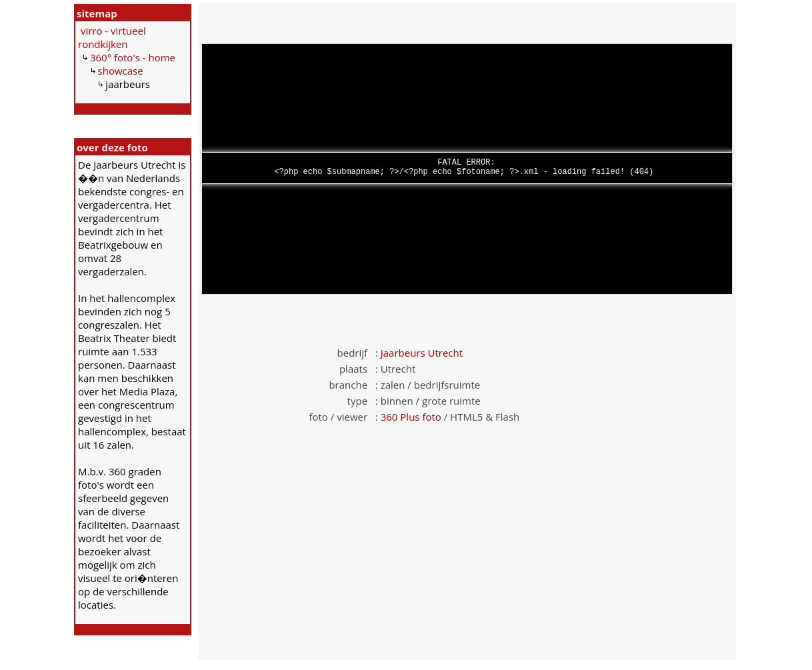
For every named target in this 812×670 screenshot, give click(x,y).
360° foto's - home (133, 57)
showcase (121, 71)
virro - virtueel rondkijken (112, 37)
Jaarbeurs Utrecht (422, 353)
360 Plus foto (411, 417)
